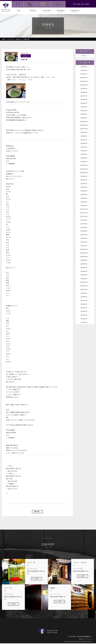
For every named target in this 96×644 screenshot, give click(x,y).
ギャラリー (46, 627)
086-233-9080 (79, 574)
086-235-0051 (33, 574)
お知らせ (85, 56)
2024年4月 (85, 111)
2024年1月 (85, 123)
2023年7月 (85, 146)
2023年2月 (85, 166)
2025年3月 (85, 67)
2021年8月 (85, 237)
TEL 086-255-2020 (81, 4)
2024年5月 (85, 107)
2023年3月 (85, 162)
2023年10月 (85, 134)
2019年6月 (85, 324)
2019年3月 (85, 336)
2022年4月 (85, 206)
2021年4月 (85, 249)
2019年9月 (85, 312)
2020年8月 (85, 281)
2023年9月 (85, 138)
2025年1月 (85, 75)
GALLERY (47, 11)
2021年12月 (85, 221)
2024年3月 (85, 115)
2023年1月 (85, 170)
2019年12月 (85, 300)
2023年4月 (85, 158)
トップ (26, 627)
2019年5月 (85, 328)
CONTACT (75, 11)
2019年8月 (85, 316)
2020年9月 (85, 277)
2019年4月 (85, 332)
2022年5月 (85, 202)
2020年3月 (85, 288)
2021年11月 (85, 225)
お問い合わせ (67, 627)
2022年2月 (85, 213)
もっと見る (13, 610)
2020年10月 (85, 273)
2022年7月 (85, 194)
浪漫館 (55, 630)
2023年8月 (85, 142)
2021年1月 (85, 261)
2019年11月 (85, 304)
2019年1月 (85, 344)
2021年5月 (85, 245)
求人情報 (57, 627)
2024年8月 (85, 95)
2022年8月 (85, 190)
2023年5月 (85, 154)
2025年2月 (85, 71)
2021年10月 (85, 229)
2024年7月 (85, 99)
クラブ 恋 (46, 630)
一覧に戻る (37, 512)
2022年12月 (85, 174)
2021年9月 (85, 233)
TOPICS (33, 11)
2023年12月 (85, 127)
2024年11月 (85, 83)
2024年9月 (85, 91)
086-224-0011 (10, 600)
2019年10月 (85, 308)
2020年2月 (85, 292)
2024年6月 (85, 103)
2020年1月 (85, 296)
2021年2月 (85, 257)
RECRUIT (61, 11)
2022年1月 (85, 217)
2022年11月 (85, 178)
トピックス (36, 627)
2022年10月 (85, 182)
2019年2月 (85, 340)
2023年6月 (85, 150)
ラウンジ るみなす (67, 630)
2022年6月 (85, 198)
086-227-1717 (56, 600)
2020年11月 (85, 269)
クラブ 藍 (35, 630)
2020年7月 (85, 284)
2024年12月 (85, 79)
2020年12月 (85, 265)
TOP (19, 11)
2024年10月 (85, 87)
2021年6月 (85, 241)
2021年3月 (85, 253)
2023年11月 (85, 131)
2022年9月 (85, 186)
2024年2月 (85, 119)
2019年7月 (85, 320)
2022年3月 (85, 209)
